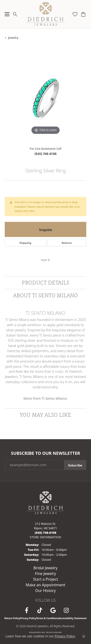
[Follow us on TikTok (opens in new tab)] (40, 610)
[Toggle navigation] (6, 14)
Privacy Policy (28, 618)
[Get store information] (45, 537)
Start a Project (45, 579)
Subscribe (75, 465)
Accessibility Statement (73, 618)
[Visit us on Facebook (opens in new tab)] (27, 610)
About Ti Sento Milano (45, 295)
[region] (45, 95)
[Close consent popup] (84, 636)
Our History (45, 591)
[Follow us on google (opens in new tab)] (53, 610)
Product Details (45, 283)
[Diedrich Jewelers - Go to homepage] (46, 502)
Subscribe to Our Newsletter (45, 453)
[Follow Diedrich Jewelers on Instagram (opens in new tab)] (66, 610)
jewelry (13, 38)
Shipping (25, 243)
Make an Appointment (45, 585)
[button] (15, 14)
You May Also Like (45, 415)
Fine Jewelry (45, 574)
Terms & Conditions (48, 618)
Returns (67, 243)
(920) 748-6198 (45, 153)
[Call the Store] (46, 533)
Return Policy (12, 618)
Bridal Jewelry (46, 568)
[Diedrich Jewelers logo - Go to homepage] (45, 14)
